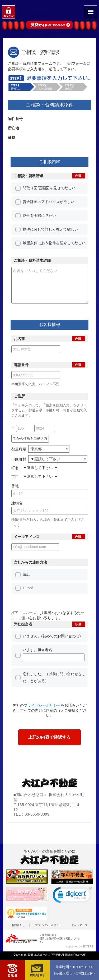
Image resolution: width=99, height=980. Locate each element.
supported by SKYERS (80, 954)
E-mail (28, 595)
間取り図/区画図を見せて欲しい (49, 188)
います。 (53, 662)
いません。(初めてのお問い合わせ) (52, 643)
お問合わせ (18, 933)
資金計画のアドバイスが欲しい (49, 202)
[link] (72, 903)
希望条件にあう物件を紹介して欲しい (54, 243)
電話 (26, 582)
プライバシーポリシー (48, 933)
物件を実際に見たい (39, 215)
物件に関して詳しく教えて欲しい (50, 229)
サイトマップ (79, 933)
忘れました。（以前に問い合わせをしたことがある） (54, 685)
